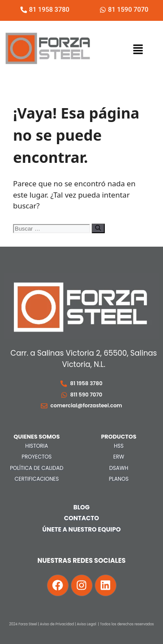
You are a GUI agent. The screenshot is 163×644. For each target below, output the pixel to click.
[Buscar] (98, 228)
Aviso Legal (86, 624)
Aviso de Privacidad (57, 624)
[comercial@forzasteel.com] (44, 406)
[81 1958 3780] (64, 384)
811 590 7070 (86, 395)
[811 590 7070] (64, 395)
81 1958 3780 (86, 383)
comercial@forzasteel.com (86, 405)
